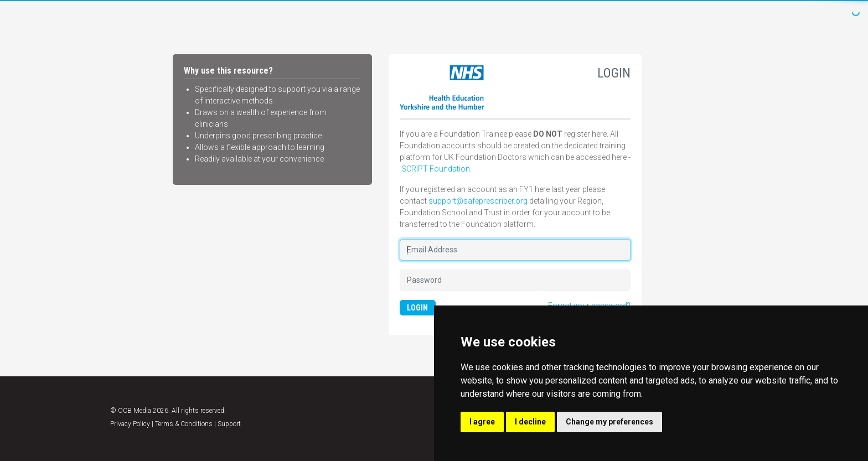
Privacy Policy (130, 424)
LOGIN (417, 308)
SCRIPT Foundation (436, 169)
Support (229, 424)
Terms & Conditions (184, 424)
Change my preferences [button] (609, 422)
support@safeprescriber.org (478, 201)
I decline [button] (530, 422)
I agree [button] (482, 422)
